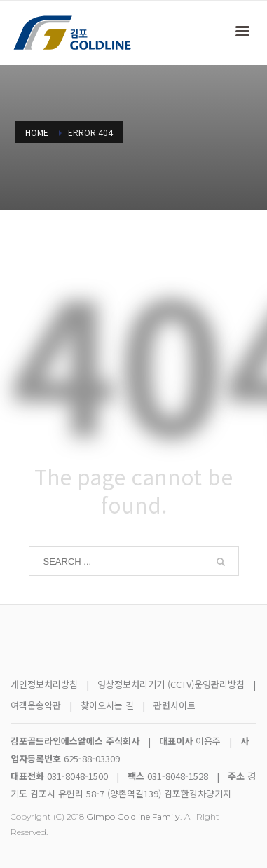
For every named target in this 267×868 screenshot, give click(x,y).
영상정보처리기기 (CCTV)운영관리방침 (171, 684)
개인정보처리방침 (44, 684)
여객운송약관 (36, 705)
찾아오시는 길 (109, 705)
